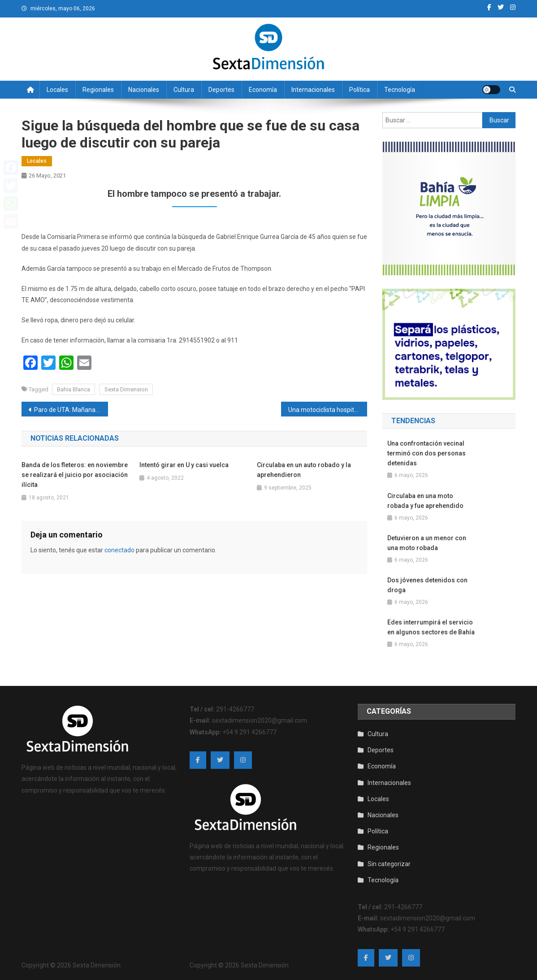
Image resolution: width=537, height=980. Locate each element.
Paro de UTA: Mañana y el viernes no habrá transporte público (71, 410)
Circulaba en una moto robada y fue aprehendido (425, 501)
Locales (57, 90)
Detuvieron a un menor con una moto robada (427, 543)
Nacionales (144, 90)
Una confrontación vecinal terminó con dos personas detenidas (427, 453)
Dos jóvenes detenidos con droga (427, 585)
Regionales (98, 90)
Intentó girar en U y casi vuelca (184, 465)
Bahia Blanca (74, 389)
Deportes (221, 90)
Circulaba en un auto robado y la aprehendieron (304, 470)
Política (359, 90)
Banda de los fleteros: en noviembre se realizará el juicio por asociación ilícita (75, 475)
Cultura (184, 90)
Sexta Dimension (126, 389)
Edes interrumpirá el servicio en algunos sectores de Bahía (431, 627)
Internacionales (313, 90)
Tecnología (400, 90)
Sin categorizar (389, 864)
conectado (119, 550)
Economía (263, 90)
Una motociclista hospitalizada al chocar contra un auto (328, 410)
